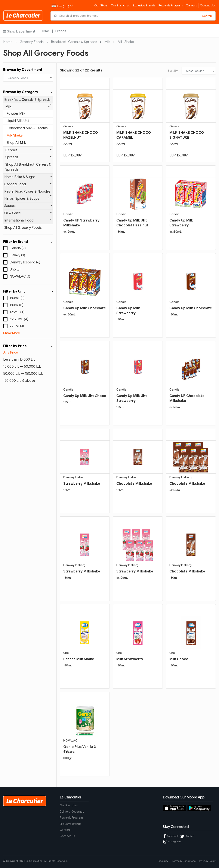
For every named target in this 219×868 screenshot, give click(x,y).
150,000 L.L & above (19, 381)
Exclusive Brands (144, 5)
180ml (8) (16, 305)
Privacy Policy (208, 861)
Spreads (29, 157)
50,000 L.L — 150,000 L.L (23, 374)
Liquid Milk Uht (18, 121)
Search (207, 16)
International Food (28, 220)
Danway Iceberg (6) (25, 262)
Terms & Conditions (184, 861)
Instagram (172, 842)
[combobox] (28, 78)
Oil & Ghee (28, 213)
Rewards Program (171, 5)
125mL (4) (17, 312)
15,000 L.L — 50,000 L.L (22, 367)
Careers (191, 5)
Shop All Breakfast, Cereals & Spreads (28, 167)
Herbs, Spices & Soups (27, 198)
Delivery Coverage (72, 812)
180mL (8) (17, 298)
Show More (12, 333)
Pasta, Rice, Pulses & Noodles (28, 192)
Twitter (187, 836)
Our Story (101, 5)
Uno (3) (15, 269)
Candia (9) (18, 248)
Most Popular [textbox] (195, 71)
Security (163, 861)
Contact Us (208, 5)
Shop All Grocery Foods (23, 228)
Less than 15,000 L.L (19, 360)
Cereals (29, 150)
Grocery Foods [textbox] (18, 78)
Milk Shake (126, 42)
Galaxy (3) (17, 255)
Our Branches (120, 5)
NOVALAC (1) (20, 276)
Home (45, 31)
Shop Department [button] (19, 31)
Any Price (11, 352)
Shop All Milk (16, 143)
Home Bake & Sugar (28, 177)
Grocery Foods (32, 42)
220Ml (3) (17, 326)
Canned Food (28, 184)
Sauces (28, 206)
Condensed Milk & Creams (27, 128)
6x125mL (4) (19, 319)
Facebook (171, 836)
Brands (61, 31)
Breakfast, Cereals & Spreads (74, 42)
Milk (107, 42)
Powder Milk (16, 114)
